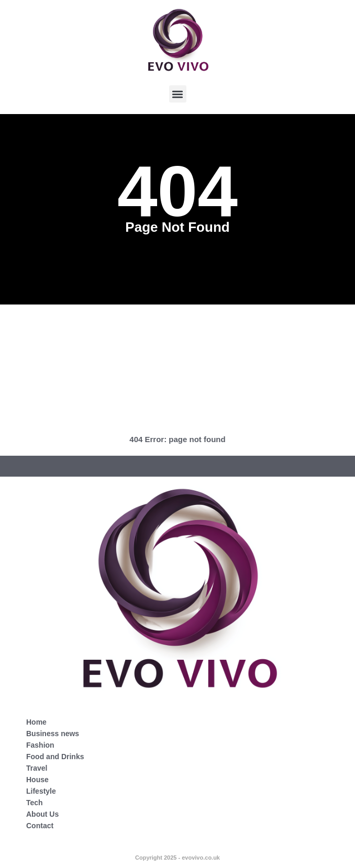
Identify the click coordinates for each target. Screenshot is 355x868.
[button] (178, 94)
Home (36, 722)
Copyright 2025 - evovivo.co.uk (177, 858)
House (37, 780)
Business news (53, 734)
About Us (42, 814)
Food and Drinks (55, 757)
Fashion (40, 745)
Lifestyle (41, 791)
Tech (35, 803)
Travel (37, 768)
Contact (40, 826)
